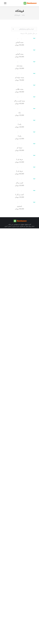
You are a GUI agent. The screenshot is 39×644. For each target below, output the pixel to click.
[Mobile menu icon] (5, 3)
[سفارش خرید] (24, 29)
